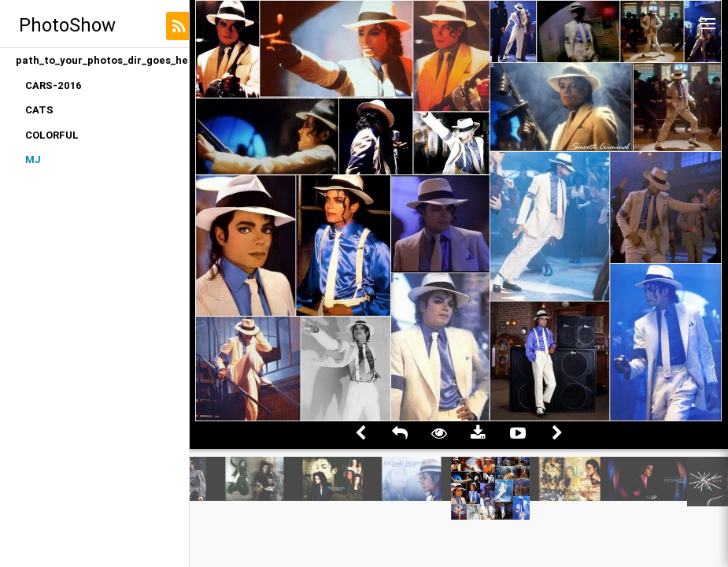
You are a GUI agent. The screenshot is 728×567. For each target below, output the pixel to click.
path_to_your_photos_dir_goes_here (102, 60)
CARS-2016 (54, 85)
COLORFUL (52, 135)
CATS (39, 110)
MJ (33, 159)
